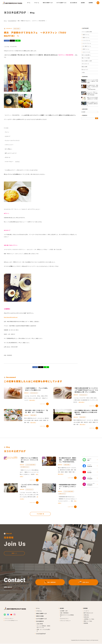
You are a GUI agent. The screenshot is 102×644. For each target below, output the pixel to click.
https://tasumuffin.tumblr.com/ (11, 319)
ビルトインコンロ (86, 52)
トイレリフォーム (86, 40)
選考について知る (88, 621)
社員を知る (86, 617)
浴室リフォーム (86, 35)
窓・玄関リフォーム (87, 46)
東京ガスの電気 (40, 616)
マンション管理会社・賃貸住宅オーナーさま (43, 627)
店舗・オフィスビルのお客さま (43, 630)
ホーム (5, 21)
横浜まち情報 (17, 29)
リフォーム (39, 611)
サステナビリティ (64, 619)
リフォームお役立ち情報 (87, 32)
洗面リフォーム (86, 38)
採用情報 (85, 608)
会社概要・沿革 (64, 611)
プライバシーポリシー (9, 619)
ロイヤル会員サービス (42, 619)
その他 (83, 72)
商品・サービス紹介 (86, 58)
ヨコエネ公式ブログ (12, 21)
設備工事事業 (40, 624)
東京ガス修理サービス (42, 614)
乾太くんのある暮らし (86, 55)
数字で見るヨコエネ (88, 613)
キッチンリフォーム (87, 43)
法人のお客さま (40, 621)
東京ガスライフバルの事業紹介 (67, 616)
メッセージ (86, 611)
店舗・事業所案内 (64, 613)
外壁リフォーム (86, 49)
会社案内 (62, 608)
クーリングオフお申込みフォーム (11, 621)
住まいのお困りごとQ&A (87, 61)
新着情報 (86, 623)
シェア (7, 41)
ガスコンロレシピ (85, 64)
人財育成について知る (89, 619)
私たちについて (85, 70)
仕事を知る (86, 615)
